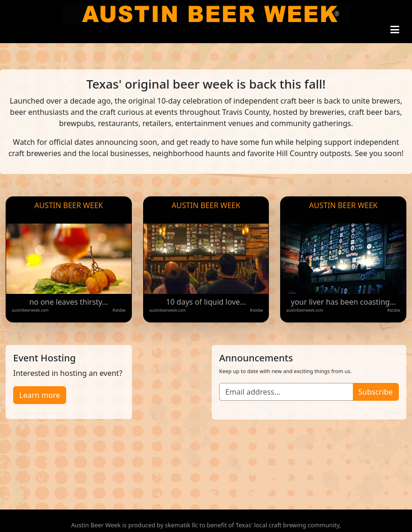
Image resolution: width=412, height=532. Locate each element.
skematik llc (182, 525)
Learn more (40, 395)
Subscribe (376, 392)
